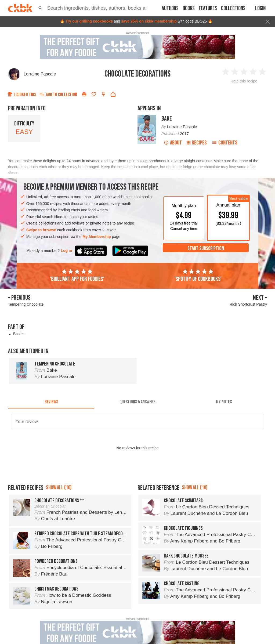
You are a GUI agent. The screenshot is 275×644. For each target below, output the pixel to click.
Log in (66, 251)
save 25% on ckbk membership (149, 21)
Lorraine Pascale (40, 74)
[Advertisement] (137, 484)
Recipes (197, 143)
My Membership (97, 237)
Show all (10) (59, 512)
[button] (40, 8)
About (173, 143)
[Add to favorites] (94, 94)
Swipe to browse (41, 230)
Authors (170, 8)
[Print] (84, 94)
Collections (233, 8)
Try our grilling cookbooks (89, 21)
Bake (167, 119)
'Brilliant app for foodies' (77, 276)
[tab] (51, 402)
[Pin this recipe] (103, 94)
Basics (19, 334)
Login (260, 8)
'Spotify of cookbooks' (198, 276)
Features (208, 8)
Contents (225, 143)
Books (189, 8)
